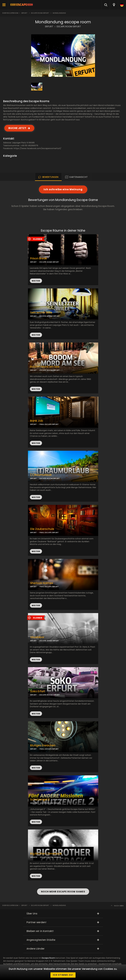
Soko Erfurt (38, 691)
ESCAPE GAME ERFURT (49, 262)
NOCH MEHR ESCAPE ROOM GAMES (63, 892)
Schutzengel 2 (40, 800)
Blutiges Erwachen (43, 745)
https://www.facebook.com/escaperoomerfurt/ (37, 148)
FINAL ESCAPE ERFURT (49, 424)
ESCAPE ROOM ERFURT (69, 27)
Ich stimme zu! (63, 975)
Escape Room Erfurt (40, 13)
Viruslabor (37, 637)
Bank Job (37, 421)
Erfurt (24, 13)
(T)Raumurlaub (41, 475)
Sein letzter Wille (41, 313)
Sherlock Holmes (42, 583)
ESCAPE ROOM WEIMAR (51, 803)
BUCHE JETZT (17, 128)
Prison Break (39, 258)
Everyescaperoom (10, 13)
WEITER (36, 335)
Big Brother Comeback (46, 854)
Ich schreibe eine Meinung (63, 189)
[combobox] (114, 5)
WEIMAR (34, 803)
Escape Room (48, 958)
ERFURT (49, 27)
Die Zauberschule (42, 529)
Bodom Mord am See (45, 367)
